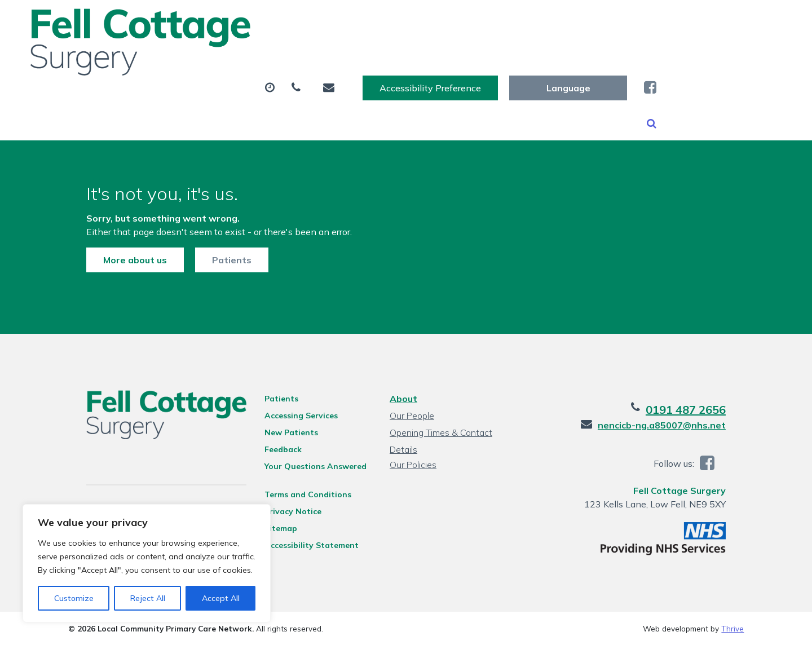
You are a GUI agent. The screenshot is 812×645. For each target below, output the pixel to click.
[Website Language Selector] (693, 21)
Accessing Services (293, 415)
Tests (472, 56)
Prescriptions (394, 56)
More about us (117, 249)
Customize (74, 598)
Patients (214, 249)
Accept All (221, 598)
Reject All (148, 598)
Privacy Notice (285, 511)
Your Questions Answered (308, 466)
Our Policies (412, 464)
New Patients (653, 56)
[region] (147, 563)
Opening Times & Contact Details (440, 433)
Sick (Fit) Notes (553, 56)
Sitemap (273, 528)
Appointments (290, 56)
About (194, 56)
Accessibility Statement (304, 545)
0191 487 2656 (704, 409)
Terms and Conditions (300, 494)
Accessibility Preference (555, 21)
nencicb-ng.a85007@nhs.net (680, 425)
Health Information (223, 95)
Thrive (732, 628)
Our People (411, 415)
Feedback (275, 449)
